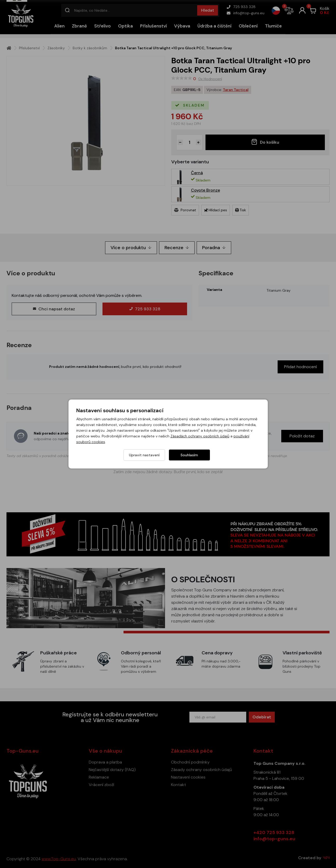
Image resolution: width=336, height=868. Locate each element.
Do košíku (265, 142)
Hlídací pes (216, 210)
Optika (125, 26)
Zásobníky (56, 48)
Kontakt (179, 785)
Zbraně (79, 26)
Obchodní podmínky (190, 762)
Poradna (214, 248)
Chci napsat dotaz (54, 309)
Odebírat (262, 717)
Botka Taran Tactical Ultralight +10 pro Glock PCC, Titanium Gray (173, 48)
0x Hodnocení (210, 79)
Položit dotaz (302, 436)
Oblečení (248, 26)
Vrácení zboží (101, 785)
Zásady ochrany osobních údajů (201, 770)
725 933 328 (241, 7)
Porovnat (185, 210)
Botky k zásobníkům (90, 48)
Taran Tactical (236, 90)
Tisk (241, 210)
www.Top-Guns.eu (59, 859)
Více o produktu (131, 248)
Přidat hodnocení (300, 367)
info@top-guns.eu (246, 13)
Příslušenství (153, 26)
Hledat (208, 10)
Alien (59, 26)
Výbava (182, 26)
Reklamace (99, 777)
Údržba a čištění (214, 26)
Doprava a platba (105, 762)
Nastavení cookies (188, 777)
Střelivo (102, 26)
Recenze (177, 248)
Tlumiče (273, 26)
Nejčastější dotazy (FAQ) (112, 770)
